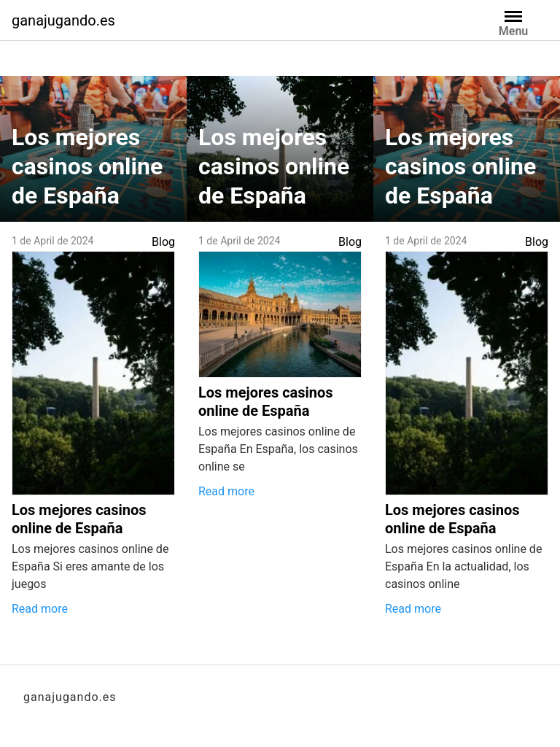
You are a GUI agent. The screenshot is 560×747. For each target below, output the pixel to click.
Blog (163, 242)
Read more (40, 609)
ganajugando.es (63, 20)
